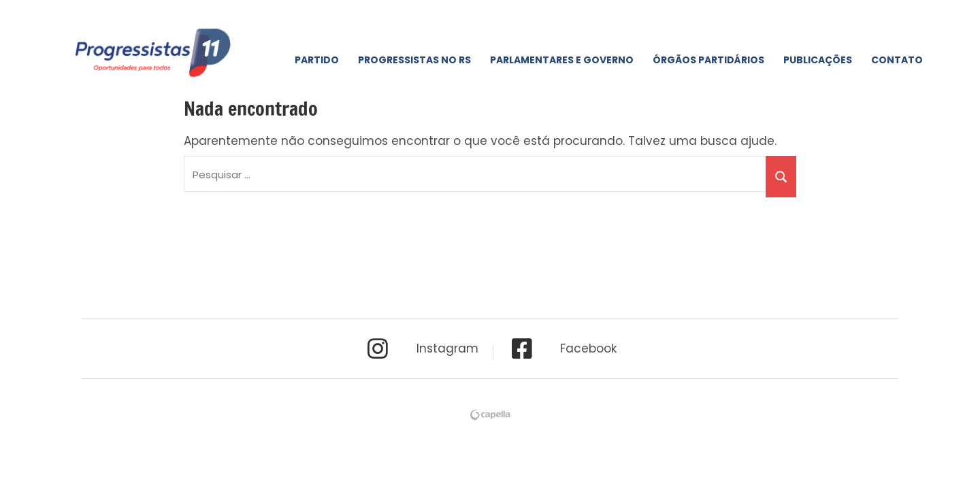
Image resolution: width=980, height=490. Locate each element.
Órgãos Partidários (708, 60)
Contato (897, 60)
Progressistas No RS (414, 60)
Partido (317, 60)
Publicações (818, 60)
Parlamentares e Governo (562, 60)
